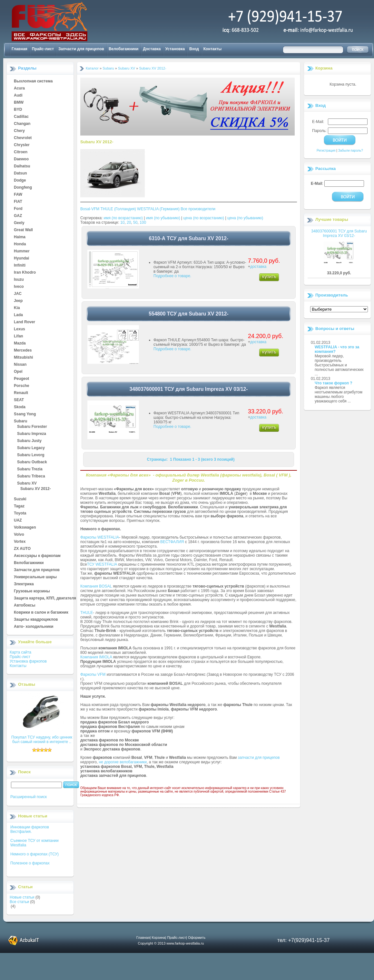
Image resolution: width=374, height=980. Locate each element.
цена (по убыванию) (245, 218)
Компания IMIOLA (96, 657)
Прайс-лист (43, 49)
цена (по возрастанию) (204, 218)
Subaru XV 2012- (36, 489)
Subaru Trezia (30, 469)
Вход (194, 49)
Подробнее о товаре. (172, 276)
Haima (20, 237)
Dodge (20, 181)
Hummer (22, 251)
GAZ (18, 216)
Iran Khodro (25, 273)
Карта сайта (20, 652)
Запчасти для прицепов (81, 49)
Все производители (198, 209)
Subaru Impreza (32, 434)
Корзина (324, 68)
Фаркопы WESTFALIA (100, 537)
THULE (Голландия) (118, 209)
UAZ (18, 521)
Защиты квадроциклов (36, 620)
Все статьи (19, 902)
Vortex (20, 542)
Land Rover (25, 322)
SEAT (19, 400)
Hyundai (21, 259)
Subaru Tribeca (31, 476)
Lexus (20, 329)
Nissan (20, 365)
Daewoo (21, 159)
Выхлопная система (33, 81)
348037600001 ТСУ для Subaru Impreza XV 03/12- (339, 233)
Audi (18, 96)
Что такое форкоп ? (334, 383)
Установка (175, 49)
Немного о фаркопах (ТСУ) (34, 854)
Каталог (92, 68)
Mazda (20, 344)
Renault (21, 393)
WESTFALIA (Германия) (158, 209)
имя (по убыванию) (163, 218)
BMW (19, 103)
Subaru (20, 421)
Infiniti (20, 266)
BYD (18, 110)
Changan (22, 124)
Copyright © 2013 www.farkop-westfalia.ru (171, 943)
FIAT (18, 202)
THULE (87, 613)
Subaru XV (27, 484)
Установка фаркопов (28, 661)
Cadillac (21, 117)
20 (129, 222)
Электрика (24, 584)
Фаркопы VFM (93, 674)
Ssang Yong (25, 414)
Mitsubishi (23, 358)
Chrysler (22, 145)
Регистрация (326, 151)
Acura (19, 89)
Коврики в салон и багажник (41, 613)
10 (122, 222)
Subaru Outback (32, 462)
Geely (19, 223)
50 (135, 222)
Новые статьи (22, 897)
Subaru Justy (29, 441)
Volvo (19, 535)
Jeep (18, 301)
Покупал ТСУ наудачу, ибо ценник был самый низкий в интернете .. (42, 740)
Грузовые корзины (32, 591)
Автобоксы (25, 606)
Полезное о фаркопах (30, 863)
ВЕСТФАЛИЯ (172, 542)
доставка (258, 267)
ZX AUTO (22, 549)
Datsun (20, 174)
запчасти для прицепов (259, 758)
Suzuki (20, 499)
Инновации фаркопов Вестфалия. (30, 829)
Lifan (19, 336)
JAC (18, 294)
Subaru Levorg (31, 455)
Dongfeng (23, 188)
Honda (20, 244)
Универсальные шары (35, 577)
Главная (20, 49)
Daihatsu (22, 166)
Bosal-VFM (90, 209)
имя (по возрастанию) (123, 218)
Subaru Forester (32, 427)
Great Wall (23, 230)
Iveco (19, 287)
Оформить (197, 938)
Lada (18, 315)
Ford (18, 209)
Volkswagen (25, 528)
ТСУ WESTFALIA (102, 564)
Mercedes (23, 351)
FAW (18, 195)
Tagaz (19, 506)
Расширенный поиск (29, 797)
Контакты (213, 49)
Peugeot (21, 379)
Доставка (152, 49)
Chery (19, 131)
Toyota (20, 514)
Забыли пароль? (351, 151)
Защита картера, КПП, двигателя (45, 598)
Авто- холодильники (34, 627)
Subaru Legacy (31, 448)
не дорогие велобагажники (123, 762)
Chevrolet (23, 138)
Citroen (21, 152)
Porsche (21, 386)
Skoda (20, 407)
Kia (17, 308)
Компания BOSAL (96, 586)
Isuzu (19, 280)
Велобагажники (123, 49)
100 (143, 222)
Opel (18, 372)
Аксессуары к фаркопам (37, 556)
